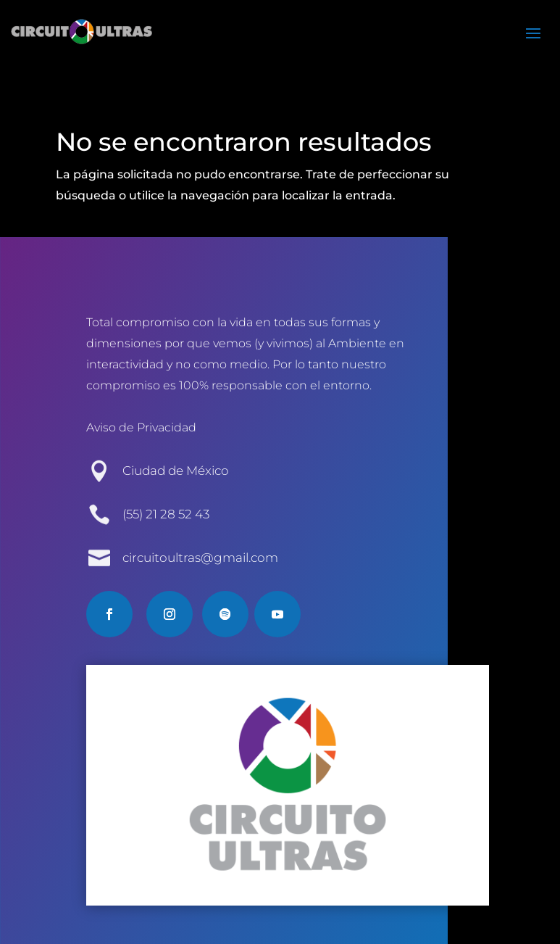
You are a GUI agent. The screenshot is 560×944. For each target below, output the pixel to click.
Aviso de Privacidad (141, 427)
